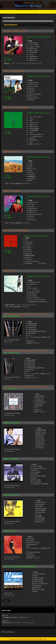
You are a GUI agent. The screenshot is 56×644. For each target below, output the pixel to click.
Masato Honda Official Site (26, 8)
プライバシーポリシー (8, 632)
